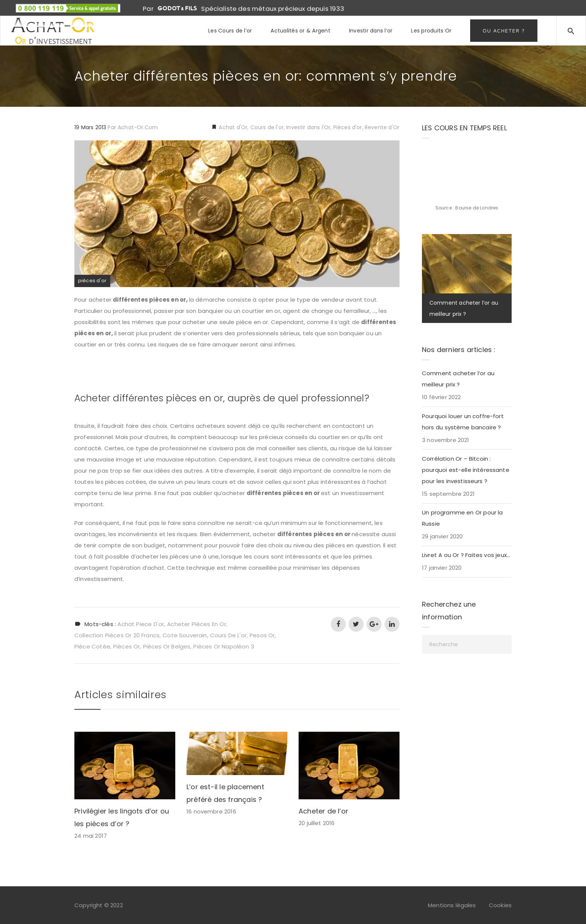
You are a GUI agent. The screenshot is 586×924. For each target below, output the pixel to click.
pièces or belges (167, 646)
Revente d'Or (382, 127)
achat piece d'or (141, 624)
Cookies (500, 905)
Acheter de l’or (323, 811)
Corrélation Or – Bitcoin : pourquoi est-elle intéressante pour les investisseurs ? (466, 470)
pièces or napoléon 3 (223, 646)
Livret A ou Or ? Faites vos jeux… (466, 555)
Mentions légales (452, 905)
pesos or (262, 635)
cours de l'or (228, 635)
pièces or (127, 646)
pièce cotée (92, 646)
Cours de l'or (267, 127)
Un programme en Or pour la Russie (462, 518)
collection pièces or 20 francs (117, 635)
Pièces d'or (348, 127)
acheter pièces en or (196, 624)
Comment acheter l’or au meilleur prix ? (458, 379)
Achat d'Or (232, 127)
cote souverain (185, 635)
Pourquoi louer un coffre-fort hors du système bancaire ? (463, 422)
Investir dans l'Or (308, 127)
